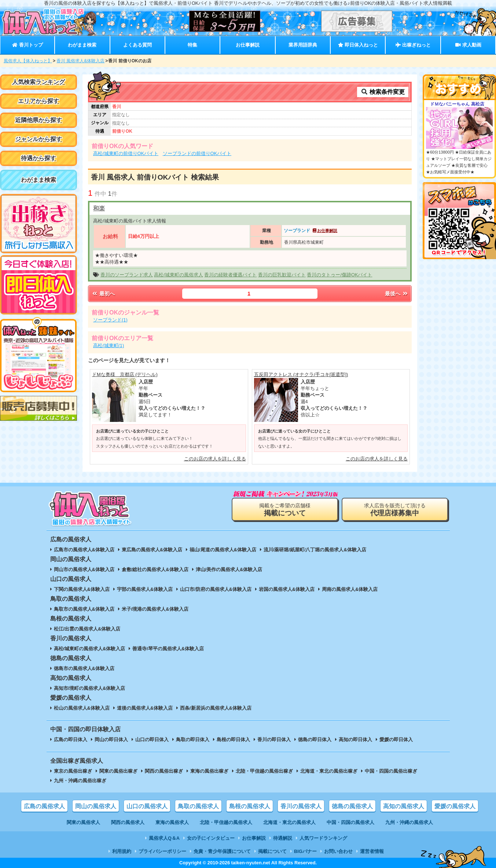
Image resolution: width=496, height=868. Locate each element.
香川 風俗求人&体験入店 (80, 61)
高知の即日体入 (355, 740)
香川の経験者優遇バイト (230, 275)
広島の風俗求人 (44, 806)
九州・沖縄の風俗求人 (409, 822)
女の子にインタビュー (211, 838)
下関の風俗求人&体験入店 (82, 589)
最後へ (397, 294)
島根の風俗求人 (250, 806)
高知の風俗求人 (404, 806)
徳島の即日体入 (315, 740)
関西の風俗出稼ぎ (164, 771)
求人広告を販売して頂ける (395, 510)
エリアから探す (38, 101)
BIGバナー (305, 851)
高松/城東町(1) (109, 345)
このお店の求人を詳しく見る (215, 459)
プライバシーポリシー (162, 851)
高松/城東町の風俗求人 (179, 275)
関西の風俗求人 (128, 822)
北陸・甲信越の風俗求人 (226, 822)
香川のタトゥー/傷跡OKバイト (339, 275)
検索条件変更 (383, 92)
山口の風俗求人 (147, 806)
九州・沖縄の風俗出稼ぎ (80, 781)
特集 (192, 45)
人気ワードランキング (323, 838)
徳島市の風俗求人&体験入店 (84, 668)
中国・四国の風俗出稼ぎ (391, 771)
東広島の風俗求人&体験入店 (152, 550)
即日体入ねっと (358, 45)
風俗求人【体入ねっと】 (28, 61)
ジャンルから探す (38, 139)
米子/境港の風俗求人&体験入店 (155, 609)
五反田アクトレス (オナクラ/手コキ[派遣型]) (301, 374)
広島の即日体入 (71, 740)
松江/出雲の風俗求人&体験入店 (87, 629)
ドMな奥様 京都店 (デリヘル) (125, 374)
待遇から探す (38, 158)
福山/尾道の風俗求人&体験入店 (223, 550)
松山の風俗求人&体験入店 (82, 708)
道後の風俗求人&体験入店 (145, 708)
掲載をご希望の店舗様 (285, 510)
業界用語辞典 (303, 45)
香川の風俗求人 (301, 806)
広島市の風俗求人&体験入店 (84, 550)
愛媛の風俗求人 (455, 806)
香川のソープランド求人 (127, 275)
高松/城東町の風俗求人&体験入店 (90, 649)
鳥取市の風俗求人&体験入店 (84, 609)
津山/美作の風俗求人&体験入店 (229, 569)
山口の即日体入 (152, 740)
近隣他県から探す (38, 120)
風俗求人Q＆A (164, 838)
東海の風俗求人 (172, 822)
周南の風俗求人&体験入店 (350, 589)
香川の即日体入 (274, 740)
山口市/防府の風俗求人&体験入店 (216, 589)
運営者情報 (372, 851)
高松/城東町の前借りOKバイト (126, 153)
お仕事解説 (248, 45)
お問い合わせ (338, 851)
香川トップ (27, 45)
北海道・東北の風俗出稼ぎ (329, 771)
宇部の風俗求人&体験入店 (145, 589)
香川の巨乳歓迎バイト (282, 275)
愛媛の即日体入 (396, 740)
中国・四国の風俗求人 (350, 822)
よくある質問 (137, 45)
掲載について (272, 851)
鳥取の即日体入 (193, 740)
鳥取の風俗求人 (198, 806)
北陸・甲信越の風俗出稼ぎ (264, 771)
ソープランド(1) (110, 320)
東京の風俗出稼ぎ (73, 771)
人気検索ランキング (38, 82)
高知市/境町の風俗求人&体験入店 (90, 688)
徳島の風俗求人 (352, 806)
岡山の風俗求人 (96, 806)
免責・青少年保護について (222, 851)
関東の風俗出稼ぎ (118, 771)
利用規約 (122, 851)
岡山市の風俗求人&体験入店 (84, 569)
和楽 (99, 208)
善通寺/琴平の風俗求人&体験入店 (168, 649)
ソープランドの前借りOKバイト (197, 153)
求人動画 (468, 45)
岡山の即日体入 (111, 740)
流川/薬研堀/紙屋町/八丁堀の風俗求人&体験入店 (315, 550)
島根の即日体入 (233, 740)
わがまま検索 (82, 45)
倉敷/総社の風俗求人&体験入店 (155, 569)
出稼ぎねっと (413, 45)
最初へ (103, 294)
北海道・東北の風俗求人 (289, 822)
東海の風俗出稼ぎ (209, 771)
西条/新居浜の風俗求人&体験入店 (216, 708)
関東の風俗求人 (83, 822)
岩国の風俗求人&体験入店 (287, 589)
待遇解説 (283, 838)
